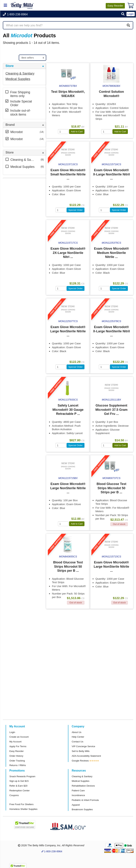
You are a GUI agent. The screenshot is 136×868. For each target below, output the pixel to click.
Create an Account (19, 737)
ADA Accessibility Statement (86, 756)
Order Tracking (17, 761)
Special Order (76, 210)
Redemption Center (19, 791)
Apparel (76, 805)
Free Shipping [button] (16, 180)
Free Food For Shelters (21, 804)
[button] (123, 14)
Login (12, 732)
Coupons (14, 795)
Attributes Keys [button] (17, 208)
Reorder (115, 6)
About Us (76, 732)
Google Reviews (80, 761)
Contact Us (77, 742)
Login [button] (131, 14)
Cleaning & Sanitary (20, 73)
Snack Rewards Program (22, 776)
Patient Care (78, 791)
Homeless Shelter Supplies (23, 809)
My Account (15, 742)
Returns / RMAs (18, 765)
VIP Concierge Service (83, 746)
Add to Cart (77, 132)
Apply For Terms (18, 746)
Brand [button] (10, 125)
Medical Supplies (18, 79)
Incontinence (78, 795)
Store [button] (10, 66)
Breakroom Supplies (82, 809)
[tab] (25, 66)
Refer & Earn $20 (18, 786)
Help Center (78, 737)
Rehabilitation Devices (83, 786)
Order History (16, 756)
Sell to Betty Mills (81, 751)
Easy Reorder (17, 751)
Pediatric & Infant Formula (85, 800)
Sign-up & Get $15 (19, 781)
